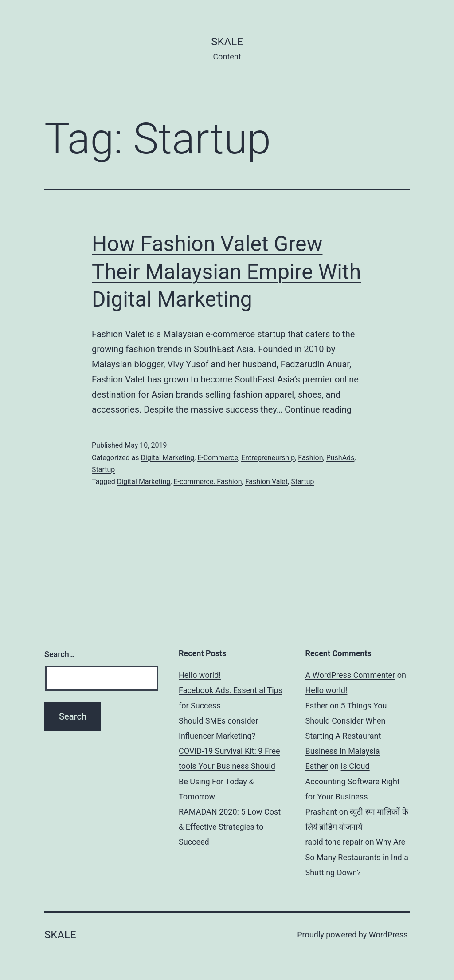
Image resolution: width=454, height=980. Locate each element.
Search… (60, 654)
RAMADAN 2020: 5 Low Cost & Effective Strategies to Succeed (230, 827)
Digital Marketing (167, 458)
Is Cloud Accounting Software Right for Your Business (353, 781)
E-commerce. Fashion (207, 482)
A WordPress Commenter (350, 675)
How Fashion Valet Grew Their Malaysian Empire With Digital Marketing (226, 272)
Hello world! (200, 675)
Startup (103, 470)
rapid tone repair (334, 842)
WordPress (388, 935)
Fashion (310, 458)
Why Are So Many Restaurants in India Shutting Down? (357, 857)
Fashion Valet (266, 482)
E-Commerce (218, 458)
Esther (317, 706)
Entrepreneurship (268, 458)
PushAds (340, 458)
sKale (227, 42)
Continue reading (318, 409)
